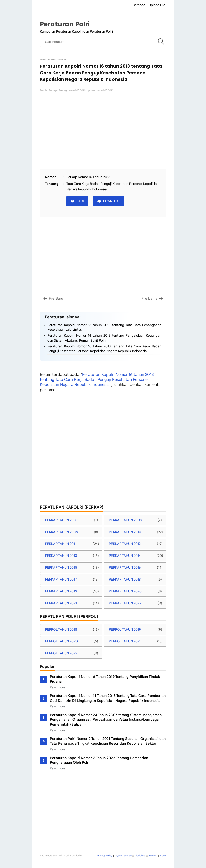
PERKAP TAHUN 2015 (61, 568)
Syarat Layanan (124, 856)
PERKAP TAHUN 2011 (61, 544)
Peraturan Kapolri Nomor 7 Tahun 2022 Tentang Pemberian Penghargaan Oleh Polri (99, 760)
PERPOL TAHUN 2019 (125, 629)
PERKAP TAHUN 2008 (125, 520)
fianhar (79, 856)
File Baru (53, 298)
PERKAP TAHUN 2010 (125, 532)
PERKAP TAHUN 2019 (61, 591)
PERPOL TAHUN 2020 (61, 641)
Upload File (157, 5)
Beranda (139, 5)
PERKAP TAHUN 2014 (125, 556)
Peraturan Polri (65, 24)
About (163, 856)
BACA (81, 201)
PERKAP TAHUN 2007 (61, 520)
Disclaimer (140, 856)
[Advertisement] (103, 131)
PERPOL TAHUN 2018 (61, 629)
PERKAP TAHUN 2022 (125, 603)
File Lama (153, 298)
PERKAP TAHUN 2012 (125, 544)
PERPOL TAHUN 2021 (125, 641)
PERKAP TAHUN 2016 (125, 568)
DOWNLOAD (112, 201)
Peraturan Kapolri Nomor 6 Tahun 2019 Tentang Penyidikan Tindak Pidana (105, 679)
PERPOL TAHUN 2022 (61, 653)
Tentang (153, 856)
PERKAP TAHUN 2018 (125, 579)
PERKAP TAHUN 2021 (61, 603)
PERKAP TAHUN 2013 (61, 556)
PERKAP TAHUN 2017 (61, 579)
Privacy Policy (105, 856)
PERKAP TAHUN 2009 (62, 532)
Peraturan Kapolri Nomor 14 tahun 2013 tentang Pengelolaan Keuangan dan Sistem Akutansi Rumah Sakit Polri (104, 338)
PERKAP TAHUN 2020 (125, 591)
